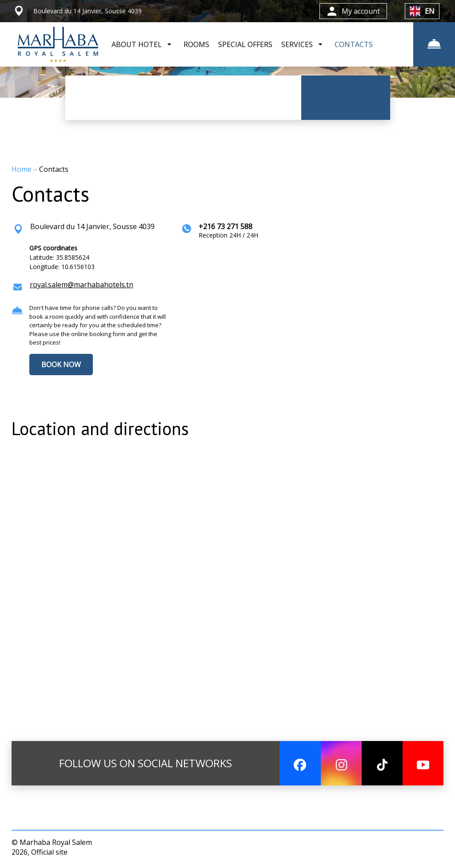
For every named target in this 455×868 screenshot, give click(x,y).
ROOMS (196, 44)
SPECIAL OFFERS (245, 44)
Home (22, 169)
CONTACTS (354, 44)
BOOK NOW (61, 365)
